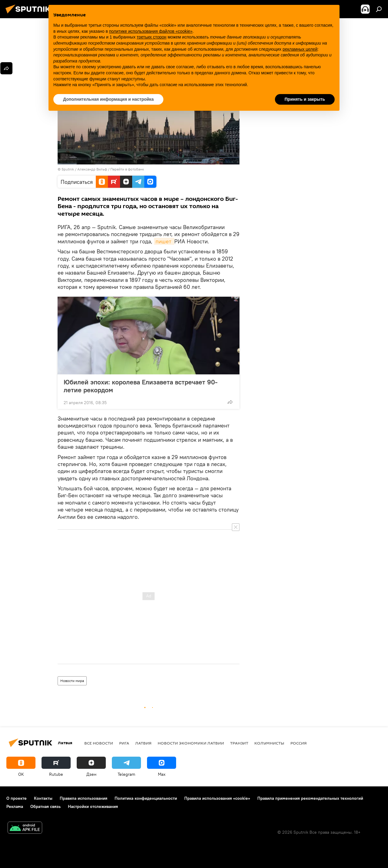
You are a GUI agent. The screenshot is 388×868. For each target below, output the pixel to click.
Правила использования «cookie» (217, 798)
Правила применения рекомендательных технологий (310, 798)
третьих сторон (152, 37)
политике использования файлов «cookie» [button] (151, 31)
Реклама (15, 806)
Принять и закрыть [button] (305, 99)
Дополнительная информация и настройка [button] (108, 99)
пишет (164, 241)
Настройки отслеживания (93, 806)
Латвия (143, 743)
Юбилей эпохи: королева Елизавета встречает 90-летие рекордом (141, 386)
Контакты (43, 798)
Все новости (99, 743)
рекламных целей (300, 49)
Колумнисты (269, 743)
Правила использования (84, 798)
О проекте (17, 798)
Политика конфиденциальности (146, 798)
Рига (124, 743)
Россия (299, 743)
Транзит (239, 743)
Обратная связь (45, 806)
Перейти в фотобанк (127, 169)
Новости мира (72, 681)
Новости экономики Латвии (191, 743)
